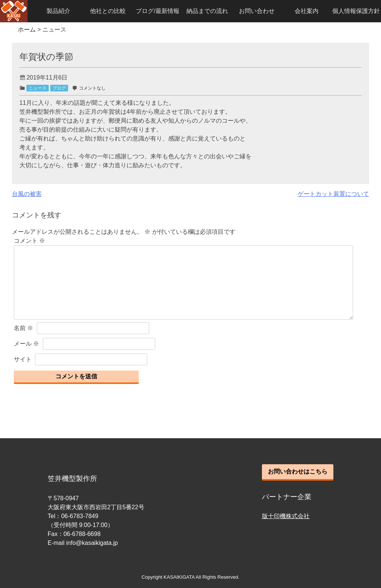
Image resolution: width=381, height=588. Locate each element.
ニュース (38, 88)
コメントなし (92, 88)
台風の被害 (27, 194)
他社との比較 (108, 11)
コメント (29, 241)
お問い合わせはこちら (298, 471)
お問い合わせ (257, 11)
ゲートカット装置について (333, 194)
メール (26, 344)
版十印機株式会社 (286, 516)
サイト (23, 359)
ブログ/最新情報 (157, 11)
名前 (23, 328)
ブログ (59, 88)
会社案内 (307, 11)
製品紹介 (58, 11)
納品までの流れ (207, 11)
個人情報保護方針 (356, 11)
